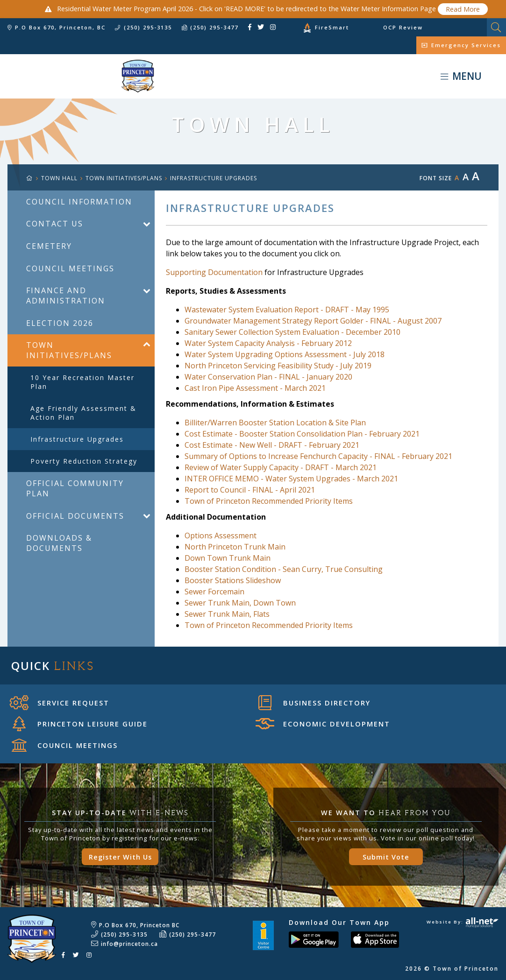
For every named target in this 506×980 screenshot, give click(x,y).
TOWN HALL (59, 178)
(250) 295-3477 (192, 934)
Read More (463, 9)
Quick (53, 666)
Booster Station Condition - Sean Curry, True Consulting (284, 569)
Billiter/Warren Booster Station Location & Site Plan (275, 423)
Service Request (60, 703)
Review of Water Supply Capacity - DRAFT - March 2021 (281, 467)
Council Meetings (65, 745)
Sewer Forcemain (214, 592)
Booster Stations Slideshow (233, 580)
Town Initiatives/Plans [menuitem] (69, 350)
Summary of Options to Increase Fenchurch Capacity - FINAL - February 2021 (318, 456)
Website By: (463, 922)
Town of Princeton (77, 76)
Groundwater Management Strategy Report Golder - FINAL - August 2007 (313, 321)
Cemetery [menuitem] (49, 246)
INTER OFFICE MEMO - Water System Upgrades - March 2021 (291, 479)
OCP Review (403, 27)
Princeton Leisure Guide (80, 724)
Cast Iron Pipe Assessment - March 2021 (255, 388)
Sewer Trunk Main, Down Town (240, 603)
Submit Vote (386, 857)
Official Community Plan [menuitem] (75, 488)
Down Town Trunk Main (228, 558)
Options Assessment (221, 536)
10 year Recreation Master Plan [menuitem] (82, 382)
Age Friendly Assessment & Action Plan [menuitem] (83, 413)
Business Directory (314, 703)
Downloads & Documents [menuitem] (59, 543)
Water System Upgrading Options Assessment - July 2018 (285, 354)
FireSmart (332, 27)
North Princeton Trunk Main (235, 547)
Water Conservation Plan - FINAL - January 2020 (268, 377)
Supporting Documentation (214, 272)
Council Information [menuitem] (79, 202)
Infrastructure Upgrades (214, 178)
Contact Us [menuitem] (55, 224)
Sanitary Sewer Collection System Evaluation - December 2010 (292, 332)
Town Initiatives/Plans (124, 178)
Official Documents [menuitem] (75, 516)
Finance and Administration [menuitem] (66, 296)
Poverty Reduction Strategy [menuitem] (84, 461)
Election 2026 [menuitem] (60, 323)
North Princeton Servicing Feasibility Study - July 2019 (278, 366)
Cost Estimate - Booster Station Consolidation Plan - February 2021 (302, 434)
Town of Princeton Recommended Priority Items (269, 501)
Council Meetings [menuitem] (70, 268)
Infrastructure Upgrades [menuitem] (77, 439)
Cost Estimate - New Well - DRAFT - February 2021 (272, 445)
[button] (146, 224)
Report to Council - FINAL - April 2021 (250, 490)
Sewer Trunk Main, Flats (227, 614)
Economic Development (323, 724)
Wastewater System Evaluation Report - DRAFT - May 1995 (287, 310)
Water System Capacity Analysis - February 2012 (268, 343)
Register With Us (120, 857)
